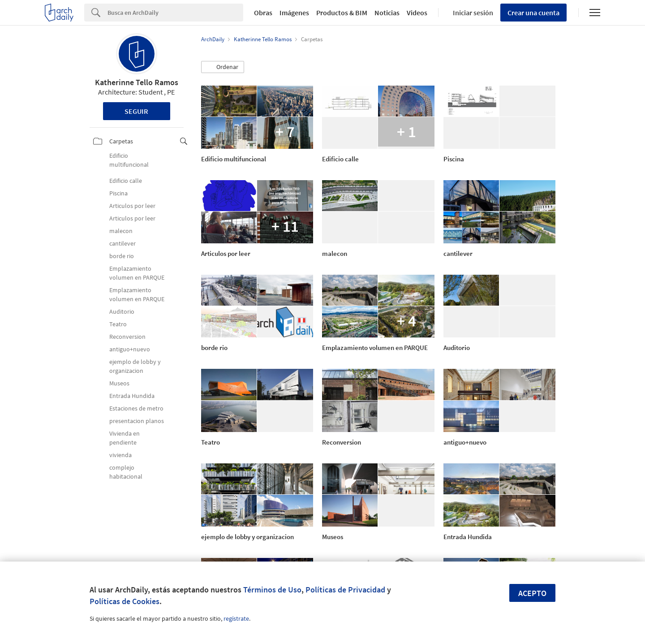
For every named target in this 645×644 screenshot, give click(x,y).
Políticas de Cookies (125, 601)
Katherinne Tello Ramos (137, 82)
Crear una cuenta (533, 13)
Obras (263, 13)
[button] (223, 67)
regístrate (236, 618)
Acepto (532, 593)
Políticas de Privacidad (345, 590)
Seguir (136, 111)
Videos (417, 13)
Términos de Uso (272, 590)
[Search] (175, 13)
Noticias (387, 13)
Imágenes (294, 13)
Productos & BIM (342, 13)
